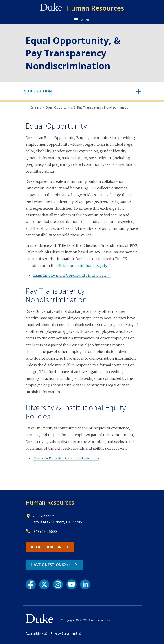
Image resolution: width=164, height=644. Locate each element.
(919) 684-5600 (45, 531)
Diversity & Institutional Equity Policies (66, 458)
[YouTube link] (72, 584)
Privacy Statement (64, 633)
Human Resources (50, 502)
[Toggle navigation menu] (82, 20)
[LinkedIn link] (85, 584)
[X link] (44, 584)
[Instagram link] (58, 584)
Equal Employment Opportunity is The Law (69, 275)
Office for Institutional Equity (82, 266)
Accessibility (34, 633)
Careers (35, 107)
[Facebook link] (31, 584)
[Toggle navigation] (82, 91)
